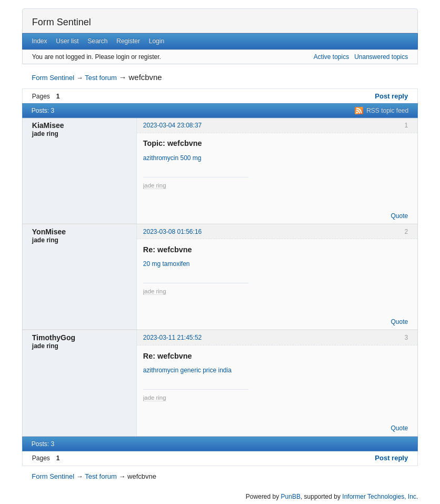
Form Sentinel (62, 22)
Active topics (331, 57)
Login (157, 41)
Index (39, 41)
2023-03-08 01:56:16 (172, 232)
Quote (399, 216)
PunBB (291, 497)
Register (128, 41)
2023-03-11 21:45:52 (172, 338)
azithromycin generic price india (187, 370)
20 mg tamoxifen (167, 264)
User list (67, 41)
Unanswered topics (381, 57)
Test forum (101, 78)
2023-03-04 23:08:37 (172, 125)
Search (97, 41)
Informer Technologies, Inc (379, 497)
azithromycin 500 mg (172, 158)
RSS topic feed (387, 111)
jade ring (155, 185)
